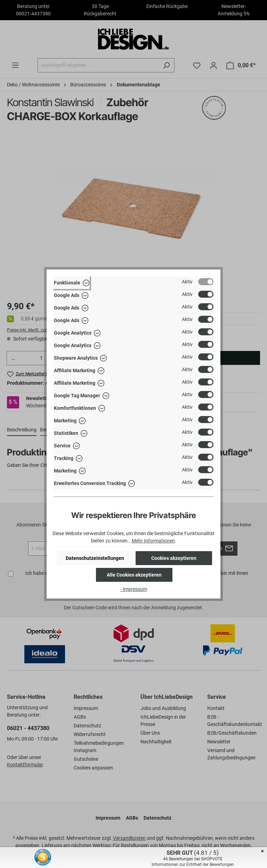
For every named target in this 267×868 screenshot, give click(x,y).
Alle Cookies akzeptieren (134, 575)
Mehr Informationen (153, 541)
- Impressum (134, 589)
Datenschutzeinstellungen (95, 558)
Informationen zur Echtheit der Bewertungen (193, 865)
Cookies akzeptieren (174, 558)
